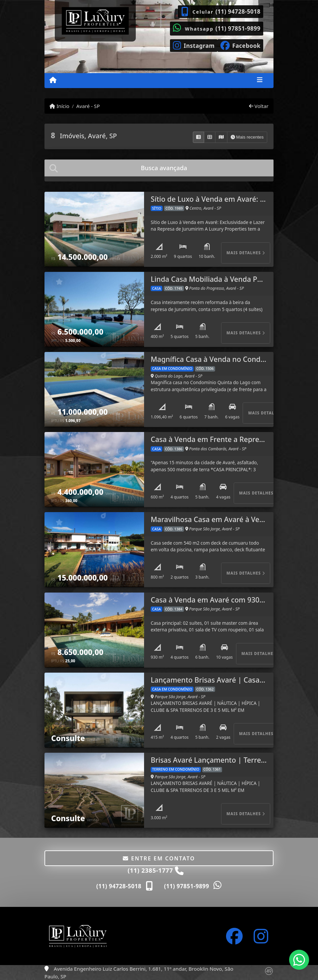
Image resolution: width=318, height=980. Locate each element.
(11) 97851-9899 (238, 28)
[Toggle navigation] (260, 80)
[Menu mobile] (53, 80)
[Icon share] (194, 45)
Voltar (259, 106)
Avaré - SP (88, 106)
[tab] (159, 168)
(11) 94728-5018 (238, 11)
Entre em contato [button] (159, 858)
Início (59, 106)
